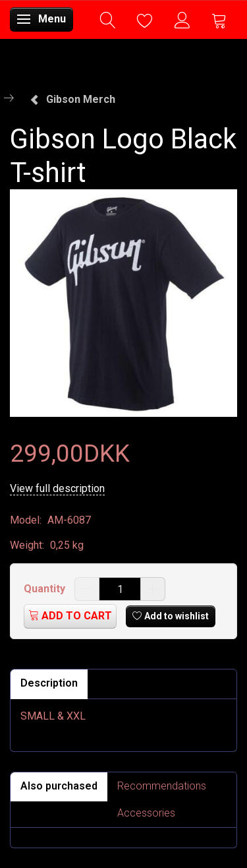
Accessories (146, 813)
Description (49, 683)
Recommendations (162, 786)
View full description (57, 488)
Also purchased (59, 786)
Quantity (46, 589)
